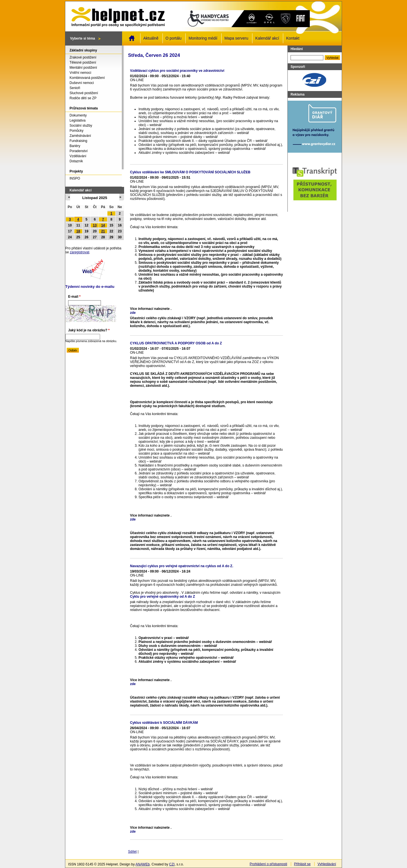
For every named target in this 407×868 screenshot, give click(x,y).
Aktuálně (151, 38)
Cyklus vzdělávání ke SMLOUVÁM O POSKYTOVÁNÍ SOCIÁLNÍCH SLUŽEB (190, 172)
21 (103, 231)
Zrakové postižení (83, 57)
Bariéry (75, 146)
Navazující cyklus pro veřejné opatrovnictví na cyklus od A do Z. (182, 566)
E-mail (74, 297)
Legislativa (78, 120)
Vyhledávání (327, 864)
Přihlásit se (302, 864)
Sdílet (132, 852)
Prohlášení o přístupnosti (268, 864)
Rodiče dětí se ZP (83, 98)
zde (133, 313)
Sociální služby (81, 126)
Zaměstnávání (80, 136)
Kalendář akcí (267, 38)
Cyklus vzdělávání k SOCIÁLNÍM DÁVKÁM (164, 723)
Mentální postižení (83, 68)
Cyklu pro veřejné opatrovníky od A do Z (163, 597)
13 (95, 225)
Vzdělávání (78, 156)
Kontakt (293, 38)
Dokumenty (78, 115)
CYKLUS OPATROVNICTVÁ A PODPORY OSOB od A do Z (176, 343)
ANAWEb (142, 864)
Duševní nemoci (82, 83)
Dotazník (76, 161)
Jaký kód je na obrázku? (89, 330)
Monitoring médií (203, 38)
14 (103, 225)
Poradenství (79, 151)
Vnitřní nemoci (80, 73)
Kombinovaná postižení (87, 78)
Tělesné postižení (83, 62)
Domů (132, 38)
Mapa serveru (236, 38)
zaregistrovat (80, 252)
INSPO (75, 178)
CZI (172, 864)
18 (78, 231)
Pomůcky (76, 131)
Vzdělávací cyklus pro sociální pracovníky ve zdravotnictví (177, 71)
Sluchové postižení (84, 93)
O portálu (174, 38)
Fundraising (78, 141)
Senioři (75, 88)
